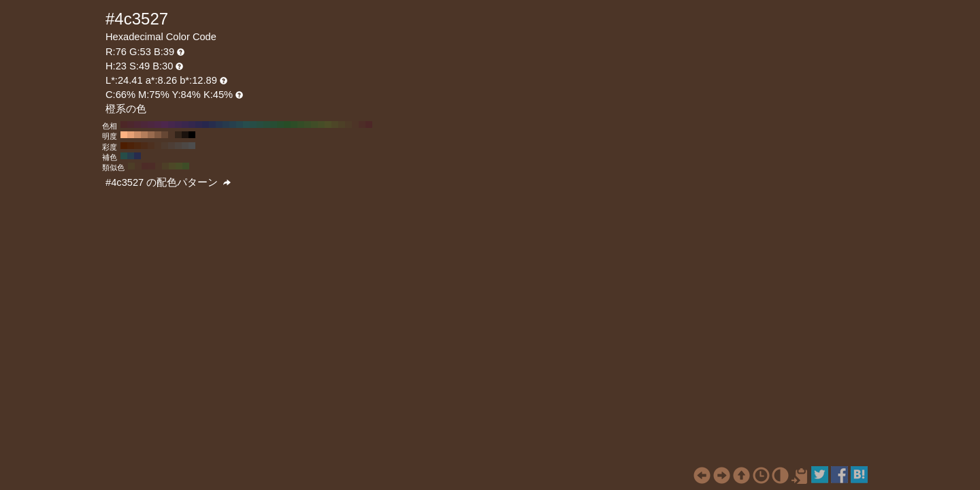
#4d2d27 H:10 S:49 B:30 (362, 125)
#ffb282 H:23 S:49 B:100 (124, 135)
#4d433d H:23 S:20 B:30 (178, 146)
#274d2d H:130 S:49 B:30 (280, 125)
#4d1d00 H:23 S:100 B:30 (124, 146)
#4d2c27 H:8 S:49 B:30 (152, 166)
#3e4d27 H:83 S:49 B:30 (186, 166)
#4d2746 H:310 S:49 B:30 (158, 125)
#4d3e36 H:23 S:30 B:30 (171, 146)
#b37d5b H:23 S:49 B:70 (144, 135)
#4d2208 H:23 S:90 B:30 (131, 146)
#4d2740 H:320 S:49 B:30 (151, 125)
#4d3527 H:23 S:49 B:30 (171, 135)
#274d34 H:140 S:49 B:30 (274, 125)
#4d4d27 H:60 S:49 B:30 (328, 125)
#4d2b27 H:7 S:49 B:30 (145, 166)
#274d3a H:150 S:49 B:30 (267, 125)
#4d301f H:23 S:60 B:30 (151, 146)
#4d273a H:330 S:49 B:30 (144, 125)
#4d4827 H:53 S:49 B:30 (172, 166)
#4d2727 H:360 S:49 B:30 (124, 125)
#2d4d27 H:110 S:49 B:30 (294, 125)
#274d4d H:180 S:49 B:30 (246, 125)
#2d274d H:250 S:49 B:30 (199, 125)
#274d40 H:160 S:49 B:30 (260, 125)
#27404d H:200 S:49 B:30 (233, 125)
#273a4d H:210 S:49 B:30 (226, 125)
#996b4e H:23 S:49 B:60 (151, 135)
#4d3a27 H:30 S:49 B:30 (348, 125)
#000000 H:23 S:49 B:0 (192, 135)
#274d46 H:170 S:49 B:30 (253, 125)
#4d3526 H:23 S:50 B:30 (158, 146)
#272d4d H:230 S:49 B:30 (212, 125)
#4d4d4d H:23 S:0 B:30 (192, 146)
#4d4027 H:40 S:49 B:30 (342, 125)
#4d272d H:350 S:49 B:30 (131, 125)
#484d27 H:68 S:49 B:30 (179, 166)
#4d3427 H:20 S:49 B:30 (355, 125)
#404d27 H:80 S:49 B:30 (314, 125)
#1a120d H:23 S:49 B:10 (185, 135)
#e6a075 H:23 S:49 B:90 (131, 135)
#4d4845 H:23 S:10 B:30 (185, 146)
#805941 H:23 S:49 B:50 (158, 135)
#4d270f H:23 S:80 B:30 (137, 146)
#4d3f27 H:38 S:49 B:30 (165, 166)
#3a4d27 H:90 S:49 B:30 (308, 125)
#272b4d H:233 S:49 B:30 (137, 156)
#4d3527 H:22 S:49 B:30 (138, 166)
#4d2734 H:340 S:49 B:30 (137, 125)
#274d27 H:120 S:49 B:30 (287, 125)
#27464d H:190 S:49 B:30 (240, 125)
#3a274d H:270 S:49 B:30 (185, 125)
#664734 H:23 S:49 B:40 (165, 135)
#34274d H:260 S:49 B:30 (192, 125)
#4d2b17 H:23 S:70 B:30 (144, 146)
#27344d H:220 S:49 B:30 (219, 125)
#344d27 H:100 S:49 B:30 (301, 125)
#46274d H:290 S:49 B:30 (171, 125)
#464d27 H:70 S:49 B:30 (321, 125)
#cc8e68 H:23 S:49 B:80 (137, 135)
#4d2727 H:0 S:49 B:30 (369, 125)
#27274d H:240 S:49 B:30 (206, 125)
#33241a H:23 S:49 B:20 (178, 135)
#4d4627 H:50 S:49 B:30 (335, 125)
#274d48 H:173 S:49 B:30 (124, 156)
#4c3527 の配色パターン (168, 182)
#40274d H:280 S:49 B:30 (178, 125)
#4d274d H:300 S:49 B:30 (165, 125)
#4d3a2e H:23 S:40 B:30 (165, 146)
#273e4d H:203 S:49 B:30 (131, 156)
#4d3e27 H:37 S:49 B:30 (131, 166)
